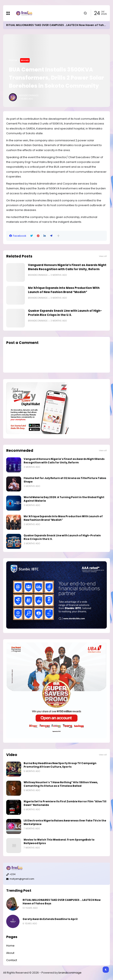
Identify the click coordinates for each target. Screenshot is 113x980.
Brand (25, 60)
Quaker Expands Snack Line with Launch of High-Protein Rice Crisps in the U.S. (65, 313)
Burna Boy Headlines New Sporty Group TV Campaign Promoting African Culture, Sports (60, 765)
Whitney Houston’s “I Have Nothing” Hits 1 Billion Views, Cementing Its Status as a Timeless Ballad (61, 784)
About (10, 953)
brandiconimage (70, 973)
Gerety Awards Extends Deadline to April (50, 919)
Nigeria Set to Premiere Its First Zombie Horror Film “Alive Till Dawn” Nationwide (65, 803)
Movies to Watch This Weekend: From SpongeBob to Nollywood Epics (59, 841)
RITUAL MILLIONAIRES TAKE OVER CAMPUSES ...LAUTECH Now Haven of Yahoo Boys (62, 902)
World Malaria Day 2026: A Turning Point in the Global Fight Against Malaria (64, 499)
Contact (12, 960)
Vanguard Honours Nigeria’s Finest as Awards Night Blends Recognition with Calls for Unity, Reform (67, 267)
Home (13, 60)
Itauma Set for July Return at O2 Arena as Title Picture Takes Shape (65, 480)
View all (103, 256)
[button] (58, 236)
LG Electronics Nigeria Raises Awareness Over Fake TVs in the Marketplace (65, 822)
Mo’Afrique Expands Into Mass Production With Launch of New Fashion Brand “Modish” (64, 290)
